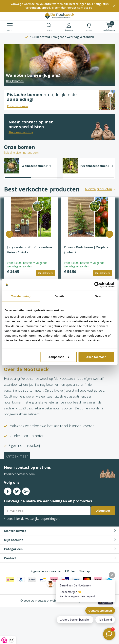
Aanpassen (59, 357)
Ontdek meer (46, 273)
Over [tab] (98, 296)
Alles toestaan (96, 357)
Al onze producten (98, 189)
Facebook (8, 490)
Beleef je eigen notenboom (21, 153)
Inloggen (69, 27)
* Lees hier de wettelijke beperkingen (32, 519)
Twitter (17, 490)
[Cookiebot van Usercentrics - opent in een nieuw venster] (97, 285)
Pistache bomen (17, 106)
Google (26, 490)
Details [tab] (60, 296)
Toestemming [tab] (21, 296)
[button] (10, 234)
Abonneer (103, 511)
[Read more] (59, 65)
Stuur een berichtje (21, 132)
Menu (10, 27)
